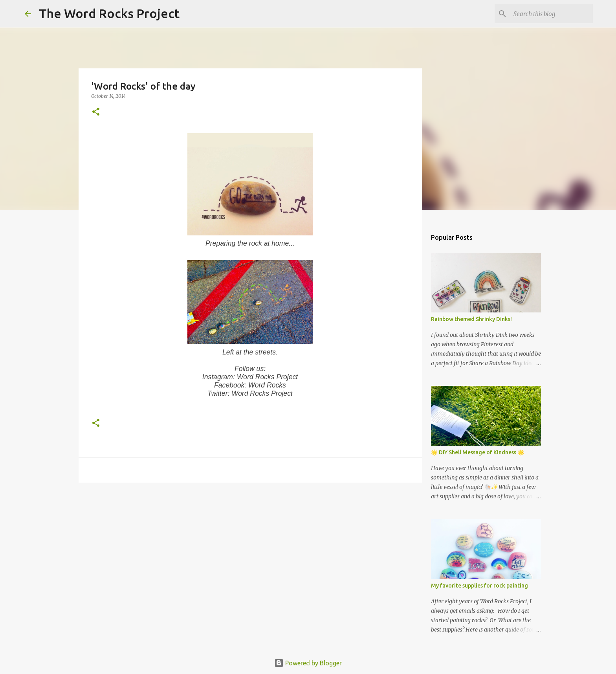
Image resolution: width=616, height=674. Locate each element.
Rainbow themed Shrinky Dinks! (471, 319)
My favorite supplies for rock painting (479, 586)
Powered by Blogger (308, 663)
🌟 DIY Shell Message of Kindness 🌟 (478, 452)
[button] (96, 112)
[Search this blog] (552, 14)
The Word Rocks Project (109, 13)
